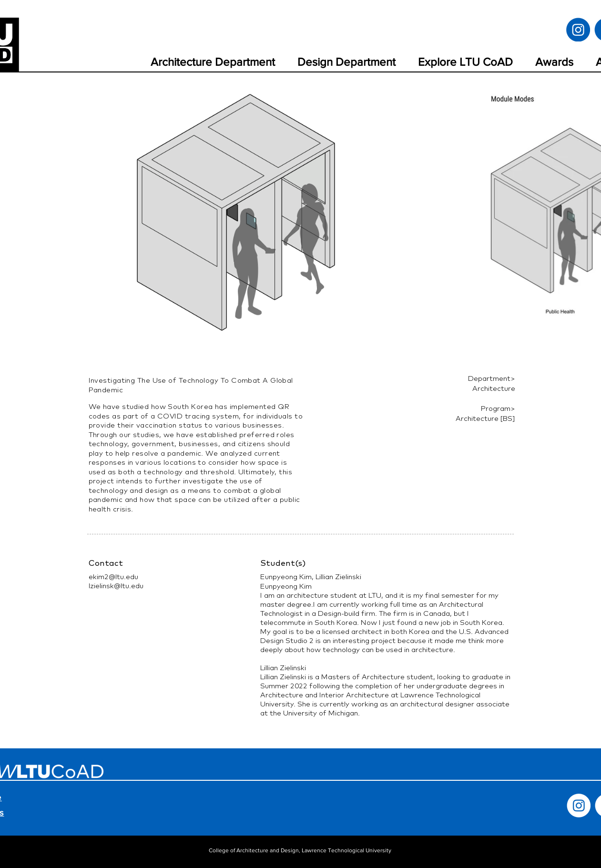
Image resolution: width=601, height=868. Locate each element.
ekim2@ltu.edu (113, 577)
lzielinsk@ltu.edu (116, 586)
